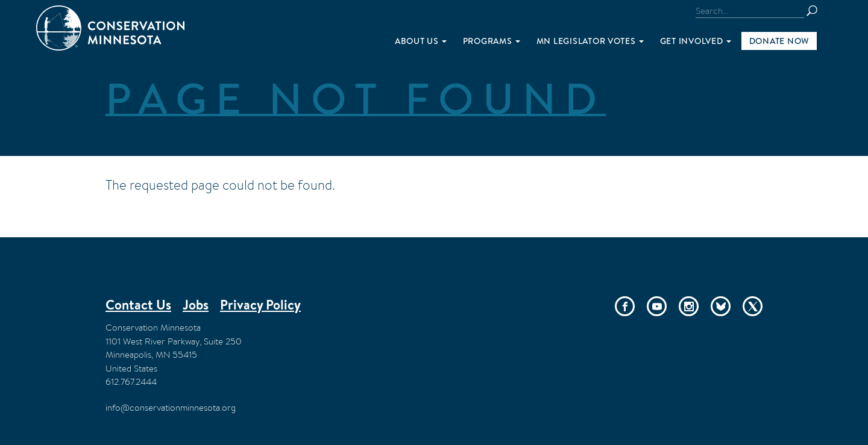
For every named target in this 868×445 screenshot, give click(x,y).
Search (817, 11)
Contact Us (138, 305)
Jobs (196, 305)
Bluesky (721, 306)
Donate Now (779, 41)
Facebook (625, 306)
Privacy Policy (260, 305)
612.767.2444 (131, 381)
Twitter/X (753, 306)
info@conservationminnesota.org (171, 407)
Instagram (689, 306)
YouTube (657, 306)
